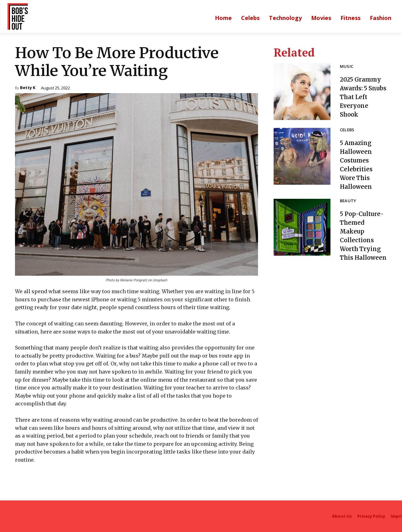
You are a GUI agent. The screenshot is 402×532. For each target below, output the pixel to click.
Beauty (348, 201)
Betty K (28, 88)
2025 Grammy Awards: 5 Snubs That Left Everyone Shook (362, 97)
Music (347, 67)
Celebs (347, 130)
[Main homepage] (223, 18)
